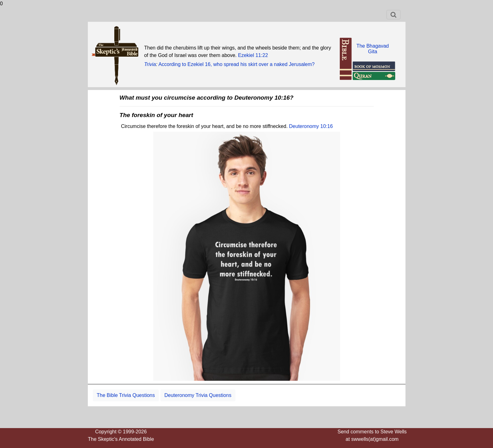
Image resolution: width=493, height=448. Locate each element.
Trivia (150, 64)
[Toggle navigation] (393, 15)
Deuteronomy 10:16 (311, 126)
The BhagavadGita (372, 49)
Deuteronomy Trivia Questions (198, 395)
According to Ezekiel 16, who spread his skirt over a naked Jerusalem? (237, 64)
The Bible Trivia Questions (126, 395)
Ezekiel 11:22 (253, 55)
